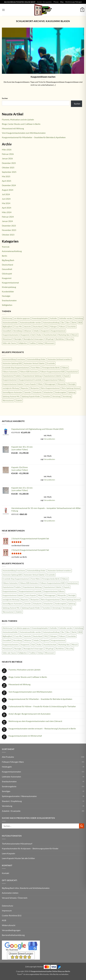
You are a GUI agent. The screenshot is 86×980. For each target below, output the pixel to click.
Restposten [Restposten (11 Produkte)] (35, 388)
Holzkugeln (7, 767)
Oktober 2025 (8, 167)
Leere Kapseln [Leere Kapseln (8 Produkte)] (31, 384)
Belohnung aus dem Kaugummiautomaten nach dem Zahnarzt (35, 721)
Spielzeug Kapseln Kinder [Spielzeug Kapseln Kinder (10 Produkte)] (31, 396)
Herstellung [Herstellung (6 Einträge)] (18, 331)
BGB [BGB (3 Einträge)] (80, 323)
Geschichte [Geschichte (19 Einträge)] (72, 327)
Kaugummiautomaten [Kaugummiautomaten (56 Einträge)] (11, 335)
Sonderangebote (9, 786)
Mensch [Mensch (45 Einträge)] (75, 335)
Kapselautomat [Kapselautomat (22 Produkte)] (72, 372)
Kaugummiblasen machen (43, 77)
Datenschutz (7, 906)
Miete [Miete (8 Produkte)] (40, 384)
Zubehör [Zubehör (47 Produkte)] (19, 401)
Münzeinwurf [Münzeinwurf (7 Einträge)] (7, 339)
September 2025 (9, 172)
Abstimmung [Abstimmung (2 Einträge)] (7, 318)
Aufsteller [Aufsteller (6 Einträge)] (54, 318)
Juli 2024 (6, 194)
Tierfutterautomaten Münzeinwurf (17, 844)
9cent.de (6, 247)
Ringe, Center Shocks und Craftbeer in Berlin (21, 124)
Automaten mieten (10, 893)
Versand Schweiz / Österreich (15, 898)
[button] (3, 10)
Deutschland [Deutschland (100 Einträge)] (38, 327)
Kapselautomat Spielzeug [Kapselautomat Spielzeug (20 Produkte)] (32, 376)
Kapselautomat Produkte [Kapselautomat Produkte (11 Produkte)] (12, 376)
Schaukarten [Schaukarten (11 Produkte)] (48, 392)
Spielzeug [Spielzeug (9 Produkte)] (72, 392)
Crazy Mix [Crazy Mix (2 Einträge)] (18, 327)
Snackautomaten (9, 300)
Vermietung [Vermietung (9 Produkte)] (67, 396)
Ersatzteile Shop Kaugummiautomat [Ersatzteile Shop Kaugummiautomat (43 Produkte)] (16, 368)
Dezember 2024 (9, 185)
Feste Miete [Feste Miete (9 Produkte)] (36, 368)
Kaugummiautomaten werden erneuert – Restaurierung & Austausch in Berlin (42, 728)
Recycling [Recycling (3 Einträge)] (70, 339)
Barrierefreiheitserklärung (13, 935)
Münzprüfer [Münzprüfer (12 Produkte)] (62, 384)
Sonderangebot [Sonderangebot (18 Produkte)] (61, 392)
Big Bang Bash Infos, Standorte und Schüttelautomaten (26, 888)
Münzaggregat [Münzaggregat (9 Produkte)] (50, 384)
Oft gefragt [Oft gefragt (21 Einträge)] (50, 339)
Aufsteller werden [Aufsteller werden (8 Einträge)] (66, 318)
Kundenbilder (8, 291)
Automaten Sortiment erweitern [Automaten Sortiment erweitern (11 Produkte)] (59, 359)
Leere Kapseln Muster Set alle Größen (18, 858)
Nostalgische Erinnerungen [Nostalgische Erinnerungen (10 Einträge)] (33, 339)
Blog (62, 2)
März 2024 (7, 212)
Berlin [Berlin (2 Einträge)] (74, 323)
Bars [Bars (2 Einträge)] (68, 323)
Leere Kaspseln (8, 853)
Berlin (4, 256)
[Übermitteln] (82, 826)
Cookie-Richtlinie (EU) (12, 915)
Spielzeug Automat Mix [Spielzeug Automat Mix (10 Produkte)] (11, 396)
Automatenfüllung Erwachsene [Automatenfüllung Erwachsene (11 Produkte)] (14, 359)
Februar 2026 (8, 154)
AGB (4, 920)
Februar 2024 (8, 217)
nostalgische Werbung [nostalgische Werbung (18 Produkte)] (11, 388)
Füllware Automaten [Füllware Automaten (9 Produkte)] (10, 372)
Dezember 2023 (9, 226)
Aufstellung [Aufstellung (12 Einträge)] (79, 318)
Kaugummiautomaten (11, 772)
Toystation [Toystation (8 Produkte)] (46, 396)
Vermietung (7, 806)
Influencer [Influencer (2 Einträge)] (28, 331)
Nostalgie (6, 296)
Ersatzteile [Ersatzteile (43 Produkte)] (51, 363)
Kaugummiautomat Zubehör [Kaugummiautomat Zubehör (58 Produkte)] (13, 384)
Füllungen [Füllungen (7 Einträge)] (53, 327)
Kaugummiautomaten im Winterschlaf (25, 736)
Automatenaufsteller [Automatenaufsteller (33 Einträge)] (10, 323)
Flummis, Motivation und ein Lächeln (18, 119)
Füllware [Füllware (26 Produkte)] (65, 368)
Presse (56, 2)
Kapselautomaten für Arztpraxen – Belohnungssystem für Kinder (30, 848)
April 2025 (7, 181)
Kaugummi (7, 278)
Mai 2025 (6, 176)
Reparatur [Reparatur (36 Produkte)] (25, 388)
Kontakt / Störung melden (44, 2)
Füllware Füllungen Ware (13, 762)
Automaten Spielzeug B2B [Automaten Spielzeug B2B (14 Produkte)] (12, 363)
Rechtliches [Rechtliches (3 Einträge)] (60, 339)
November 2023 (9, 230)
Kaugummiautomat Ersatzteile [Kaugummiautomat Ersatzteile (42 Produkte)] (30, 380)
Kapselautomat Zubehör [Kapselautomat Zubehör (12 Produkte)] (53, 376)
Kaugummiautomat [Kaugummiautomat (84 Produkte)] (10, 380)
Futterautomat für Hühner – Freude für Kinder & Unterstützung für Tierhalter (42, 706)
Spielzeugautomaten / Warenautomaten (19, 796)
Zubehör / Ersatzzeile (11, 811)
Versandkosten (50, 439)
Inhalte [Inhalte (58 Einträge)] (36, 331)
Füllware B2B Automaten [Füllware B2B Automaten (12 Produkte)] (29, 372)
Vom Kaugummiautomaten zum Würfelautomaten (24, 133)
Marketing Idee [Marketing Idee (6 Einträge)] (64, 335)
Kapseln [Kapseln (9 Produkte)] (67, 376)
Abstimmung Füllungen (74, 2)
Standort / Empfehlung (12, 801)
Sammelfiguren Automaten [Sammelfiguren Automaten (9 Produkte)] (12, 392)
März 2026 (7, 150)
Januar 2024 (7, 221)
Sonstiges (6, 791)
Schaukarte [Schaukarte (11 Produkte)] (37, 392)
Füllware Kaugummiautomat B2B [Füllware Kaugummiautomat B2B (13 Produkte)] (52, 372)
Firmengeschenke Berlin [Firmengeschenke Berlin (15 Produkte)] (51, 368)
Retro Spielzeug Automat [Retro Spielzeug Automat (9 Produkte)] (71, 388)
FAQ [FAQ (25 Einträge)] (46, 327)
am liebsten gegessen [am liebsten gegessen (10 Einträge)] (22, 318)
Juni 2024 (6, 199)
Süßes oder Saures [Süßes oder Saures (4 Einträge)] (9, 343)
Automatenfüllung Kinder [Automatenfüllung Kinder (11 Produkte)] (36, 359)
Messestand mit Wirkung (13, 128)
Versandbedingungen (11, 930)
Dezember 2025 (9, 163)
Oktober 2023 (8, 235)
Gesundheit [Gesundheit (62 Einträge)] (7, 331)
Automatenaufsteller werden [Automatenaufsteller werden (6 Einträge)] (30, 323)
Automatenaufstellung (12, 251)
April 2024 (7, 208)
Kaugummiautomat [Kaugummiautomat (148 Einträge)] (58, 331)
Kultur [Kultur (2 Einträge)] (39, 335)
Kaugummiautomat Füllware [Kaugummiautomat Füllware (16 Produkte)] (54, 380)
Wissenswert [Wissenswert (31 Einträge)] (50, 343)
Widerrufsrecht (9, 925)
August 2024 (8, 190)
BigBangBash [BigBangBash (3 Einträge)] (7, 327)
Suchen (5, 98)
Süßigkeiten (7, 305)
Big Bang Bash (8, 260)
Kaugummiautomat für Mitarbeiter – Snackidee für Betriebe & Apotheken (34, 137)
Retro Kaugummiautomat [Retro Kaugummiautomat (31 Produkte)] (50, 388)
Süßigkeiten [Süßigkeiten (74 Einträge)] (23, 343)
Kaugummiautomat (10, 283)
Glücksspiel (7, 274)
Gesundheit (7, 269)
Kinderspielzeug (9, 287)
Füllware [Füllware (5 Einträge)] (62, 327)
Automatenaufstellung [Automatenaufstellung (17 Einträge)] (51, 323)
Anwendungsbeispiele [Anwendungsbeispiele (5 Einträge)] (40, 318)
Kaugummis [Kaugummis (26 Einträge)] (25, 335)
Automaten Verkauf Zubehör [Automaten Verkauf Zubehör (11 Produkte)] (34, 363)
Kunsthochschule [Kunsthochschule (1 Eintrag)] (50, 335)
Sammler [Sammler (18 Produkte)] (28, 392)
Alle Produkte (8, 757)
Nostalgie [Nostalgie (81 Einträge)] (18, 339)
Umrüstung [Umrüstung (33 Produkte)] (56, 396)
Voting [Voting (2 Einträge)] (40, 343)
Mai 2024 (6, 203)
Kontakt (6, 873)
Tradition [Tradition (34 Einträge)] (32, 343)
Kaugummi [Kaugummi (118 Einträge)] (45, 331)
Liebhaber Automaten (11, 777)
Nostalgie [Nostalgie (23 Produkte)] (72, 384)
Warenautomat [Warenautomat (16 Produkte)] (8, 401)
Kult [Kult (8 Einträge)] (33, 335)
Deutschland (7, 265)
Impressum (7, 910)
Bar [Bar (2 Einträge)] (63, 323)
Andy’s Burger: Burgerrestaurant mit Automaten (30, 714)
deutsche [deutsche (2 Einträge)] (27, 327)
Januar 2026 (7, 158)
